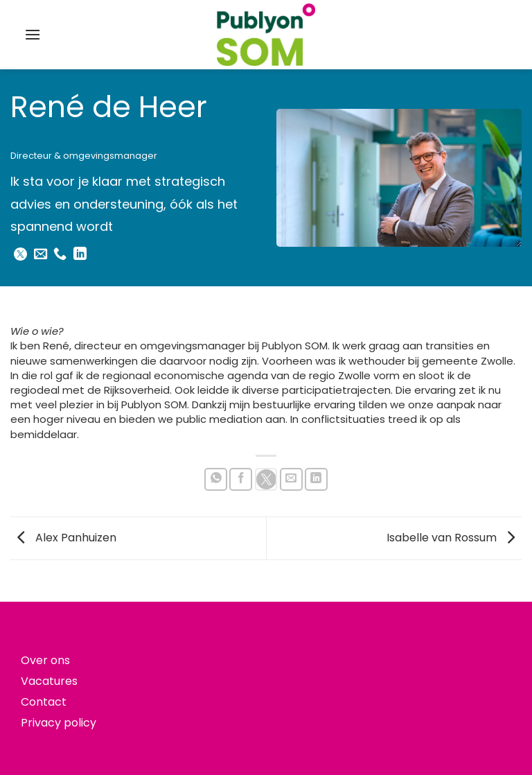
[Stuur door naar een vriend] (291, 479)
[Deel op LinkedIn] (316, 479)
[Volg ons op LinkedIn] (80, 255)
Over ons (45, 660)
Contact (44, 702)
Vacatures (49, 681)
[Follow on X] (20, 255)
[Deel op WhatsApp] (216, 479)
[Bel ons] (60, 255)
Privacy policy (59, 723)
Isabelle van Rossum (454, 538)
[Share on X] (266, 479)
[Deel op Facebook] (241, 479)
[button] (33, 34)
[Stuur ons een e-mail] (41, 255)
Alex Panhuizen (63, 538)
